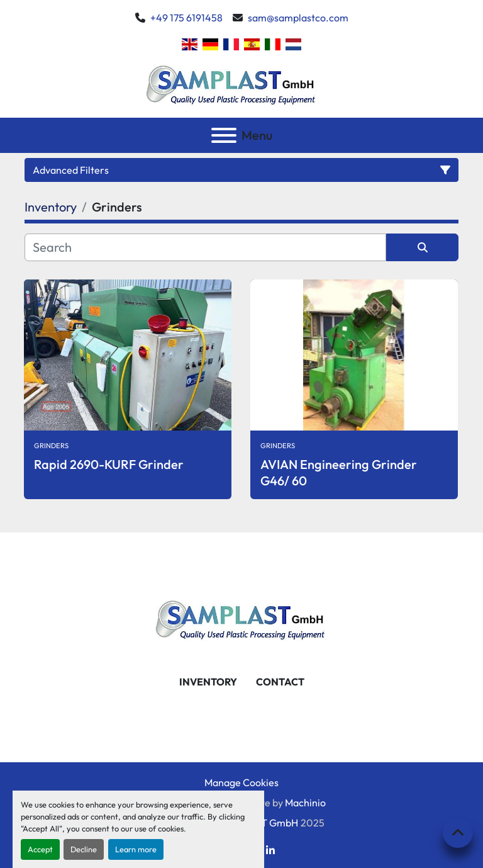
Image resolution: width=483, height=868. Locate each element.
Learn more (136, 849)
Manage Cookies (241, 782)
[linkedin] (270, 850)
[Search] (205, 247)
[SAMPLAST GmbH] (241, 617)
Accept (40, 849)
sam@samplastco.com (298, 18)
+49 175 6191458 (186, 18)
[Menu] (224, 135)
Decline (84, 849)
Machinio (305, 803)
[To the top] (458, 833)
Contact (280, 682)
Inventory (208, 682)
